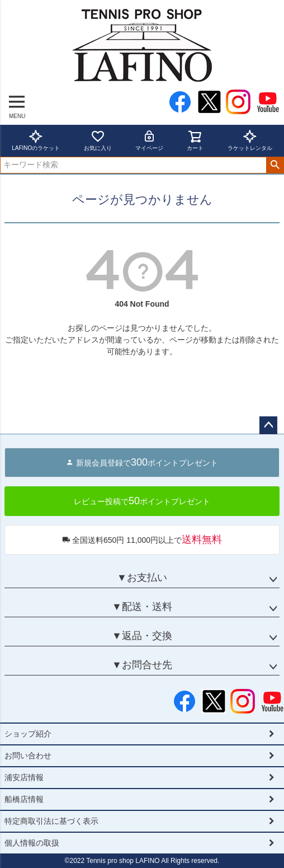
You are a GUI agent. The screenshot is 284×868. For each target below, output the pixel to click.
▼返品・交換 (142, 636)
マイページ (149, 140)
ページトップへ (268, 425)
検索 (275, 165)
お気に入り (98, 140)
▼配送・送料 (142, 607)
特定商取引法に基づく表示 (51, 821)
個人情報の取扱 (32, 843)
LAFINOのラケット (36, 140)
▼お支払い (142, 578)
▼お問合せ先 (142, 665)
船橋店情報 (24, 799)
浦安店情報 (24, 777)
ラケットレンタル (250, 140)
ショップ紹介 (28, 734)
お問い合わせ (28, 756)
